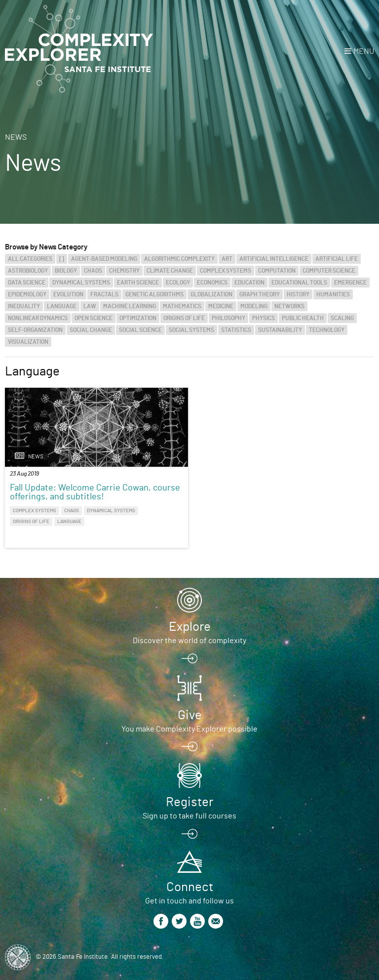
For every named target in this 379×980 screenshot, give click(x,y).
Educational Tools (299, 283)
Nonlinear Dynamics (38, 318)
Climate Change (170, 271)
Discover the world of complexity (189, 641)
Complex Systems (226, 271)
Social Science (140, 330)
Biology (66, 271)
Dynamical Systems (81, 283)
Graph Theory (260, 294)
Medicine (221, 306)
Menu (364, 51)
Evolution (68, 294)
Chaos (93, 271)
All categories (30, 259)
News (16, 137)
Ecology (178, 283)
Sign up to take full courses (189, 816)
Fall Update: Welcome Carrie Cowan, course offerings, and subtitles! (95, 492)
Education (249, 283)
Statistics (236, 330)
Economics (212, 283)
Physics (264, 318)
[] (62, 259)
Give (190, 715)
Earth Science (138, 283)
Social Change (91, 330)
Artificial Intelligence (274, 259)
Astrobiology (28, 271)
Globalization (211, 294)
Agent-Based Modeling (104, 259)
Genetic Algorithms (154, 294)
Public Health (303, 318)
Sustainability (280, 330)
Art (227, 259)
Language (62, 306)
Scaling (342, 318)
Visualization (28, 342)
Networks (289, 306)
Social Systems (191, 330)
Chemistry (124, 271)
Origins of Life (184, 318)
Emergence (350, 283)
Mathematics (182, 306)
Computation (277, 271)
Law (90, 306)
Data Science (27, 283)
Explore (190, 627)
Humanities (333, 294)
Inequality (24, 306)
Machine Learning (130, 306)
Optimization (138, 318)
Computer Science (329, 271)
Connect (190, 887)
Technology (327, 330)
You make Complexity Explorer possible (189, 729)
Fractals (104, 294)
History (298, 294)
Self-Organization (35, 330)
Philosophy (228, 318)
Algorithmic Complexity (179, 259)
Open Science (94, 318)
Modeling (254, 306)
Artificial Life (337, 259)
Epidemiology (27, 294)
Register (189, 802)
